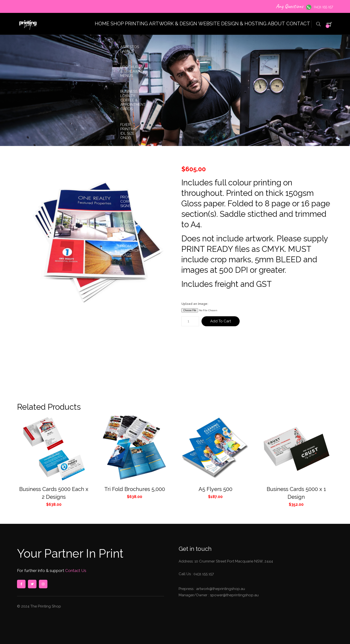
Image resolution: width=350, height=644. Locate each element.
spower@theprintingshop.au (234, 595)
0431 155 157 (323, 7)
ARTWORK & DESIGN (149, 24)
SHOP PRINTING (98, 24)
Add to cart (221, 321)
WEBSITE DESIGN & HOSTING (214, 24)
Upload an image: (195, 304)
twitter (32, 584)
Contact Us (75, 571)
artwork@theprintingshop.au (220, 589)
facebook (21, 584)
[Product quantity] (190, 321)
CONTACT (294, 24)
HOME (63, 24)
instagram (43, 584)
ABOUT (265, 24)
